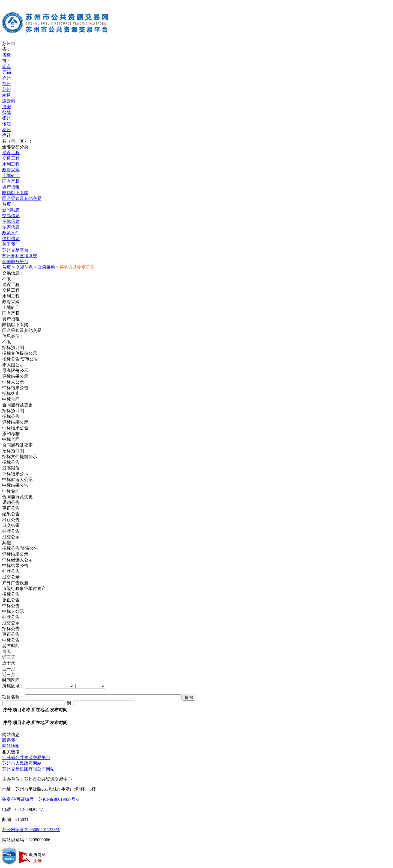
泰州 (7, 130)
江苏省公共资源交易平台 (26, 758)
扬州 (7, 118)
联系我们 (11, 740)
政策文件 (11, 233)
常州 (7, 84)
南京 (7, 67)
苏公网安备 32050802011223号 (31, 830)
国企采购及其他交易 (22, 198)
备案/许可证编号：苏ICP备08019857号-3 (41, 799)
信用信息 (11, 239)
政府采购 (11, 170)
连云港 (9, 101)
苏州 (7, 89)
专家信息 (11, 227)
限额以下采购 (15, 193)
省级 (7, 55)
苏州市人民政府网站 (22, 763)
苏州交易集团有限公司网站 (28, 769)
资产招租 (11, 187)
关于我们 (11, 244)
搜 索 (189, 697)
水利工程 (11, 164)
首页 (7, 204)
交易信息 (11, 216)
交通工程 (11, 158)
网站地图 (11, 746)
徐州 (7, 78)
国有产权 (11, 181)
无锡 (7, 72)
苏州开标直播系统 (20, 256)
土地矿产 (11, 175)
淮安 (7, 107)
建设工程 (11, 153)
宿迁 (7, 135)
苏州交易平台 (15, 250)
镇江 (7, 124)
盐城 (7, 112)
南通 (7, 95)
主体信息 (11, 221)
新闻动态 (11, 210)
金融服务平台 (15, 262)
